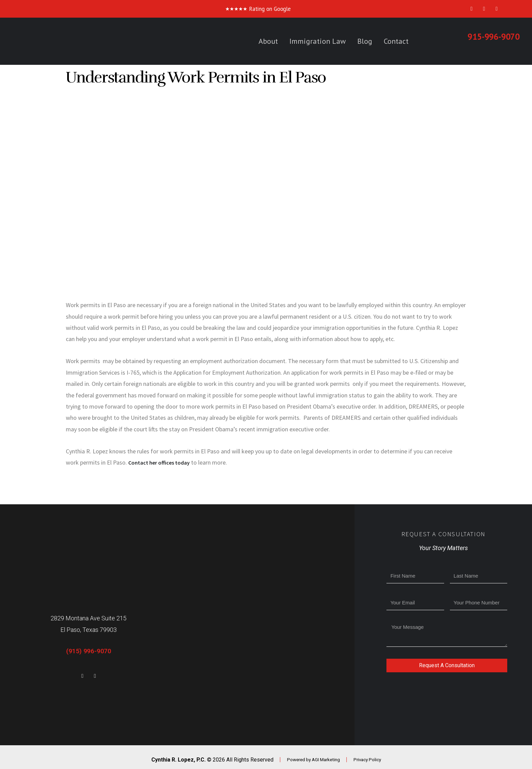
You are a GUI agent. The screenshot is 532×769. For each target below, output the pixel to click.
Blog (365, 41)
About (268, 41)
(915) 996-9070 (89, 651)
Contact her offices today (162, 462)
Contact (396, 41)
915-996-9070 (494, 37)
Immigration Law (318, 41)
